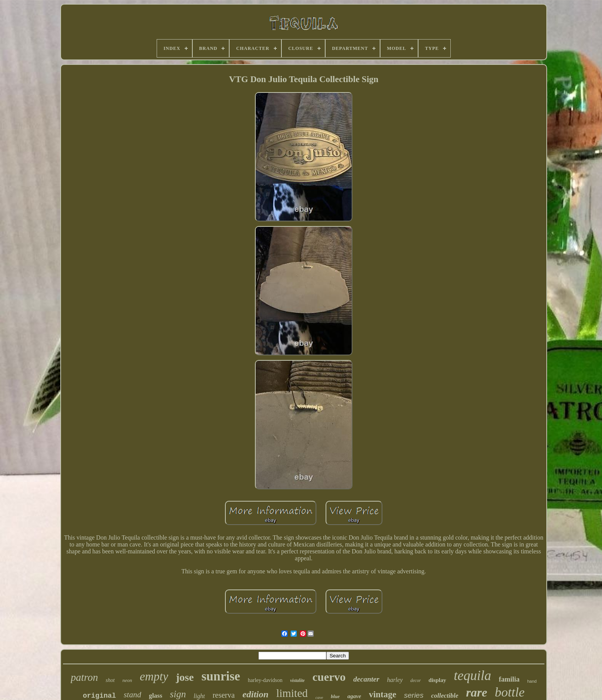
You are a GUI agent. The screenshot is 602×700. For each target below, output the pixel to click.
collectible (445, 696)
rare (477, 692)
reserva (224, 695)
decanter (366, 679)
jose (185, 677)
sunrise (221, 676)
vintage (383, 694)
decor (416, 680)
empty (154, 676)
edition (255, 694)
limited (292, 693)
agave (354, 696)
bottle (510, 692)
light (199, 696)
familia (509, 679)
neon (127, 680)
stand (132, 695)
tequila (472, 676)
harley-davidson (265, 680)
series (414, 695)
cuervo (329, 677)
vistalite (298, 680)
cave (319, 697)
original (99, 696)
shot (110, 680)
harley (395, 680)
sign (178, 694)
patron (84, 677)
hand (532, 681)
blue (335, 696)
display (437, 680)
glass (156, 696)
